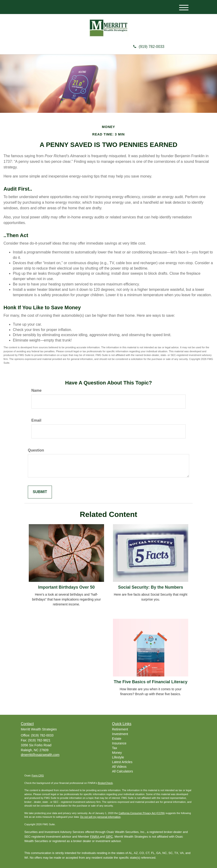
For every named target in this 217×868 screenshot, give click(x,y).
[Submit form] (40, 492)
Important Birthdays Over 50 (66, 587)
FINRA (95, 837)
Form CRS (38, 776)
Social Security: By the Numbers (151, 587)
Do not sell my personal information (100, 817)
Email (36, 420)
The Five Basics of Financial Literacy (150, 682)
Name (36, 390)
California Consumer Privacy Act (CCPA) (142, 813)
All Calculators (122, 771)
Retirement (120, 729)
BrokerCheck (105, 783)
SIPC (109, 837)
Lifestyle (118, 757)
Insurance (119, 743)
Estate (117, 739)
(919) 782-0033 (149, 47)
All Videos (119, 767)
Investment (120, 734)
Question (36, 450)
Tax (115, 748)
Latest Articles (122, 762)
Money (117, 753)
